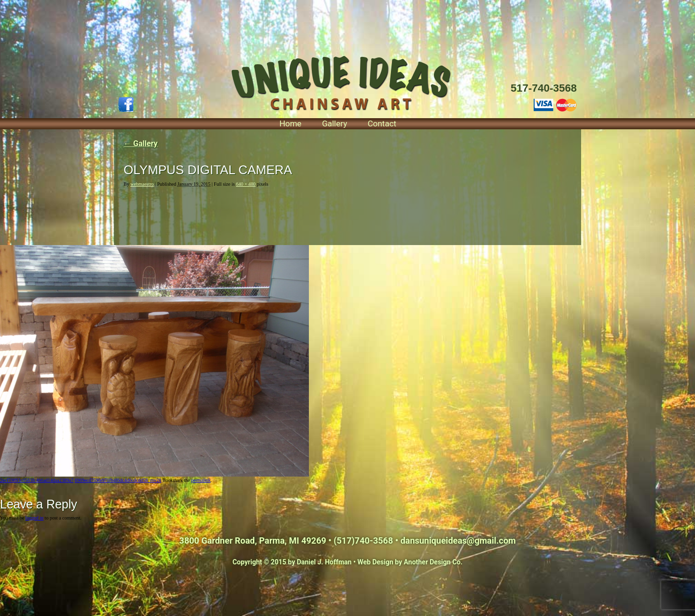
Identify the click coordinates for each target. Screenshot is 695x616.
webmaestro (142, 184)
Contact (382, 123)
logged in (35, 518)
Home (291, 123)
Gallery (334, 123)
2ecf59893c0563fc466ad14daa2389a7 (37, 480)
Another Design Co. (433, 562)
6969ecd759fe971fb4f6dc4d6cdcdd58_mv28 (118, 480)
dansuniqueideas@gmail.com (458, 541)
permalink (201, 480)
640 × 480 (246, 184)
